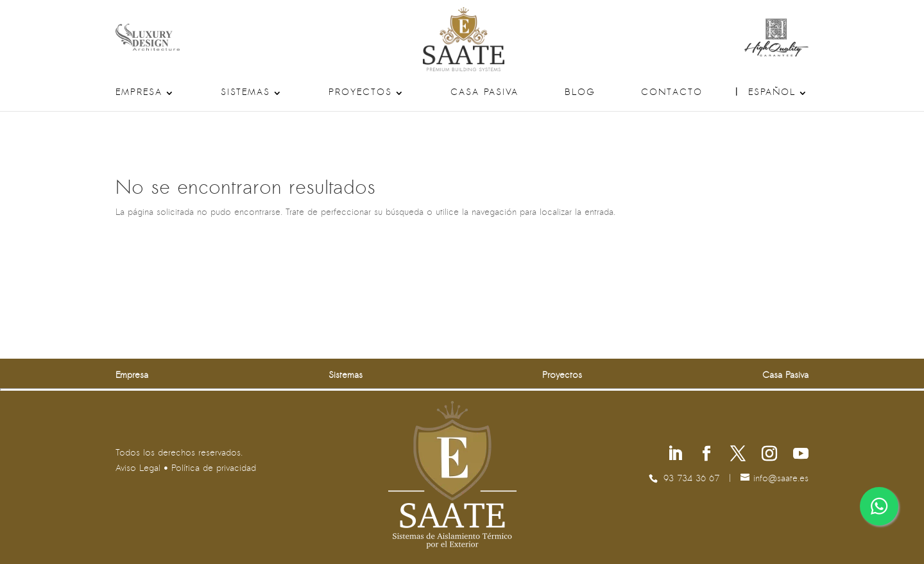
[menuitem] (778, 100)
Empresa (139, 93)
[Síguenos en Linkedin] (675, 455)
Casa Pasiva (484, 93)
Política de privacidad (214, 469)
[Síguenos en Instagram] (769, 455)
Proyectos (360, 93)
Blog (580, 93)
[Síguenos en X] (738, 455)
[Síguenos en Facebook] (706, 455)
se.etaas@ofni (781, 479)
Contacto (672, 93)
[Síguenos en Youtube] (801, 455)
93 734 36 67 (691, 479)
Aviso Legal (138, 469)
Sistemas (245, 93)
